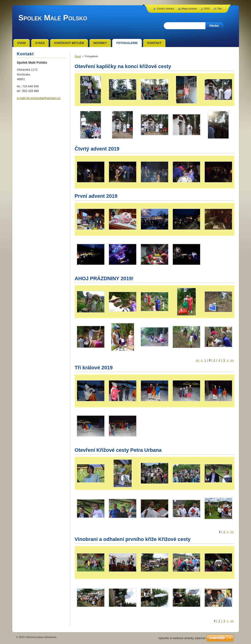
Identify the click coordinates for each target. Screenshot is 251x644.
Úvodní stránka (165, 9)
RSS (207, 9)
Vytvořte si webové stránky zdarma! (182, 638)
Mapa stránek (189, 9)
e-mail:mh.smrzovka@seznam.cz (39, 98)
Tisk (220, 9)
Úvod (78, 56)
